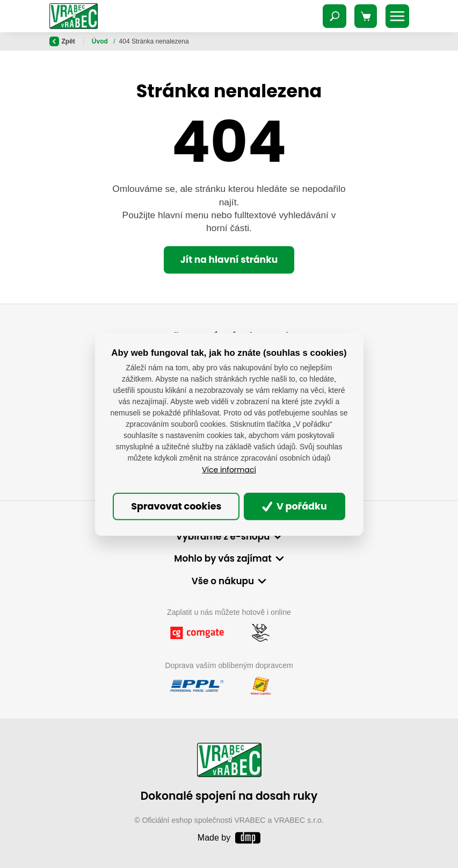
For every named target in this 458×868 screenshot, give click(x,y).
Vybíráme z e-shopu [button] (223, 536)
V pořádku (295, 506)
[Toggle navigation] (335, 16)
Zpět (62, 41)
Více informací (229, 470)
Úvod (101, 41)
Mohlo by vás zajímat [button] (223, 558)
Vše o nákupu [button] (223, 581)
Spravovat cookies (176, 506)
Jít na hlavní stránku (229, 260)
